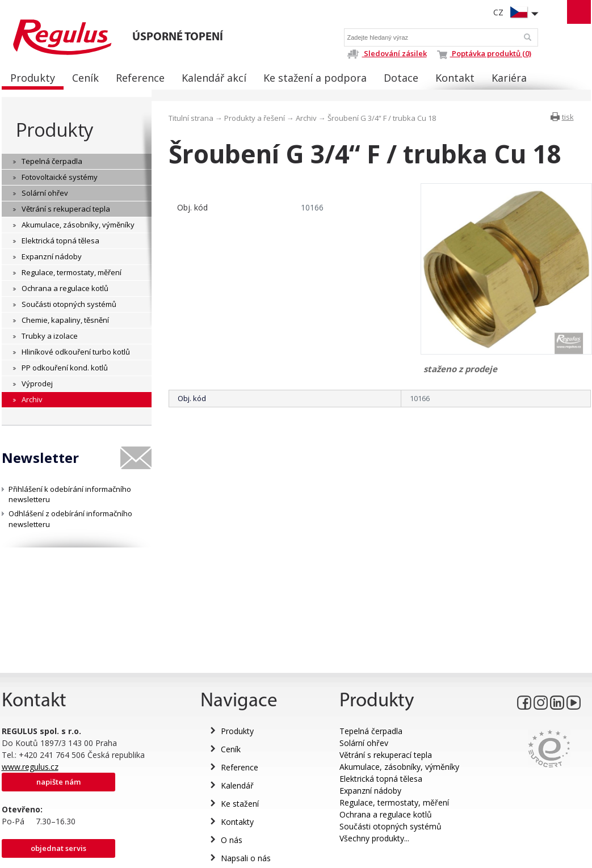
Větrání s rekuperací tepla (386, 755)
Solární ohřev (364, 743)
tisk (568, 117)
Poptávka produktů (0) (484, 53)
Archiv (306, 118)
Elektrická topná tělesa (381, 779)
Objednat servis (58, 848)
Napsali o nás (246, 858)
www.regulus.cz (30, 767)
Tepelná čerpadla (371, 731)
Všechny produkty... (374, 838)
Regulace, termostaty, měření (394, 802)
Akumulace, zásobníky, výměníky (399, 767)
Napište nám (58, 782)
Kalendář (237, 785)
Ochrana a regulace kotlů (386, 814)
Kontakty (237, 822)
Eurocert (549, 749)
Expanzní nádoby (370, 791)
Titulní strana (191, 118)
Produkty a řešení (255, 118)
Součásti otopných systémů (391, 826)
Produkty (54, 130)
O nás (232, 840)
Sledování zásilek (387, 53)
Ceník (231, 749)
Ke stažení (240, 804)
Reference (240, 767)
